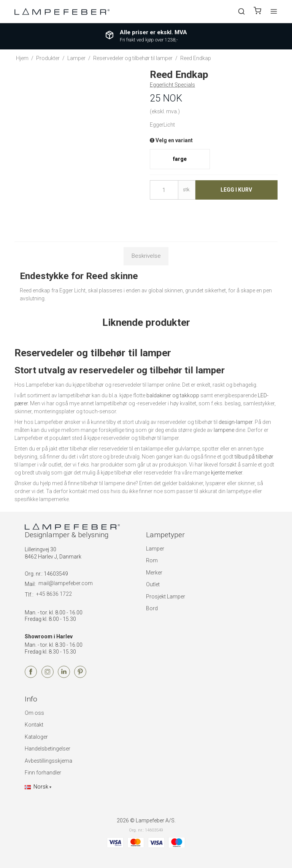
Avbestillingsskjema (48, 761)
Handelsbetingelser (48, 749)
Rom (152, 560)
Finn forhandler (43, 773)
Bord (152, 608)
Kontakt (34, 725)
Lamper (155, 549)
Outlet (153, 584)
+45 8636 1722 (54, 594)
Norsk (36, 787)
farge (180, 159)
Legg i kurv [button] (236, 190)
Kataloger (36, 737)
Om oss (34, 713)
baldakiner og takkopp (173, 395)
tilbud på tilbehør (254, 457)
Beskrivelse (146, 256)
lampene (224, 430)
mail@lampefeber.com (66, 583)
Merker (154, 573)
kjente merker (227, 473)
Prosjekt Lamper (166, 597)
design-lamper (236, 422)
